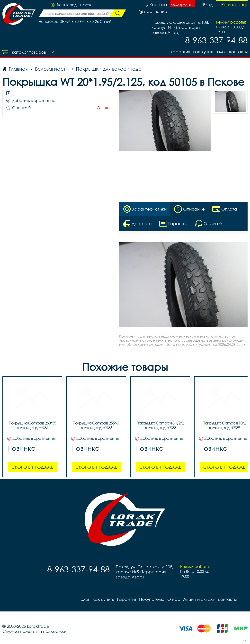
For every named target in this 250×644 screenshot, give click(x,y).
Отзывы (104, 108)
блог (222, 52)
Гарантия (181, 52)
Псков (85, 5)
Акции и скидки (199, 599)
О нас (174, 599)
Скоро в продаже (32, 467)
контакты (238, 52)
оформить (182, 4)
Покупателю (152, 599)
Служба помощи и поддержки (34, 631)
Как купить (204, 52)
